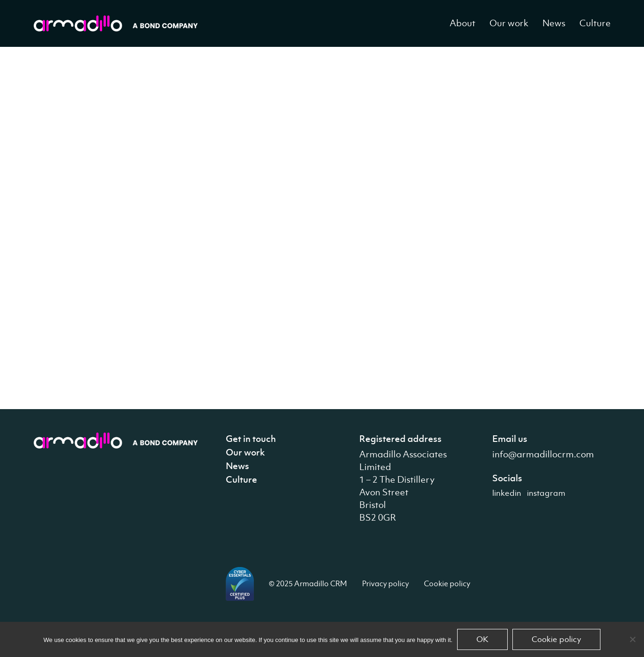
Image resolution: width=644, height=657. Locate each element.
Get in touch (251, 439)
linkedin (507, 493)
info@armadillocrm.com (543, 454)
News (554, 23)
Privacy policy (385, 584)
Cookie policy (447, 584)
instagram (546, 493)
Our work (509, 23)
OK (482, 639)
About (463, 23)
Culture (595, 23)
